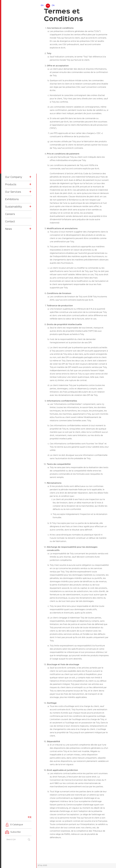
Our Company (14, 177)
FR (48, 6)
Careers (10, 214)
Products (11, 185)
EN (42, 5)
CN (53, 5)
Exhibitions (12, 199)
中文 (30, 817)
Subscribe (16, 832)
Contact (10, 222)
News (8, 229)
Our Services (13, 192)
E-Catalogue (17, 825)
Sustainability (14, 207)
